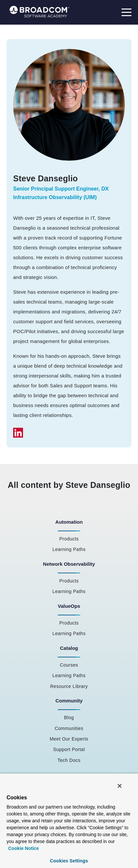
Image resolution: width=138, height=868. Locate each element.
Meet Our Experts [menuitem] (69, 739)
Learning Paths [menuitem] (69, 549)
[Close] (120, 786)
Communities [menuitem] (69, 728)
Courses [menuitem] (69, 665)
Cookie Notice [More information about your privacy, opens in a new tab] (23, 848)
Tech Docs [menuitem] (69, 760)
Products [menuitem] (69, 539)
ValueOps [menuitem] (69, 606)
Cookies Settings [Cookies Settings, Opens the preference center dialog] (69, 861)
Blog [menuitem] (69, 718)
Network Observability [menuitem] (69, 564)
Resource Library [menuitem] (69, 686)
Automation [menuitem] (69, 522)
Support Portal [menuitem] (69, 749)
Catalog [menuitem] (69, 648)
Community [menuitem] (69, 701)
